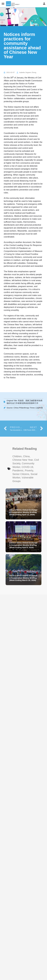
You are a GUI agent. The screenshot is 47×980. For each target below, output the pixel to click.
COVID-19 (27, 467)
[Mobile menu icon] (3, 4)
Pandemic (18, 470)
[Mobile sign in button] (44, 4)
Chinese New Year (23, 460)
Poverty (29, 470)
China (26, 456)
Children (17, 456)
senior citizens (21, 474)
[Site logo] (13, 4)
